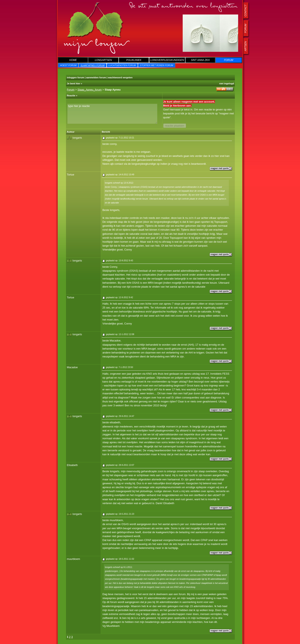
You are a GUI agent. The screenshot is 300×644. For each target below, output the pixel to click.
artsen (246, 46)
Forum (229, 60)
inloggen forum (76, 77)
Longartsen (103, 60)
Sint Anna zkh (200, 60)
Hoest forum (68, 65)
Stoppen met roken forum (157, 65)
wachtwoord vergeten (120, 77)
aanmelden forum (96, 77)
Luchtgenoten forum (122, 65)
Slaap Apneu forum (93, 65)
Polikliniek (134, 60)
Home (73, 60)
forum (246, 28)
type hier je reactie (112, 114)
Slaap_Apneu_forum (90, 90)
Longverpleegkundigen (167, 60)
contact (246, 10)
